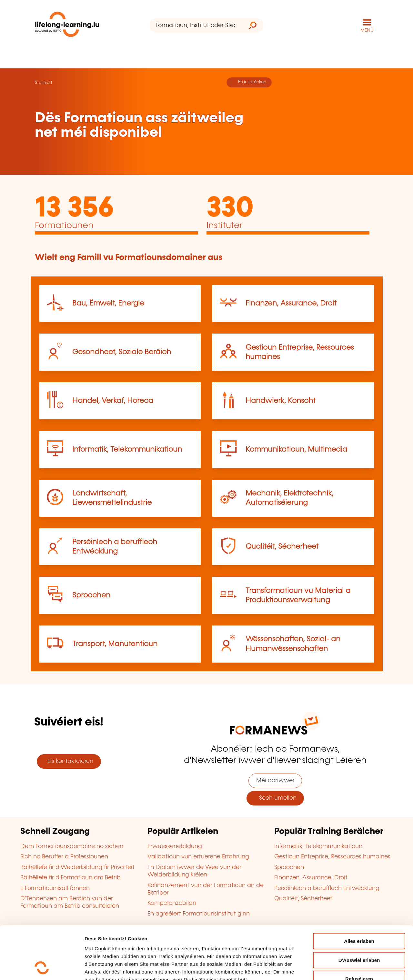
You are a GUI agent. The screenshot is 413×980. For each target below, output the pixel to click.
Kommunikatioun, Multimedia (296, 450)
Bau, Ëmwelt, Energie (108, 303)
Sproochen (91, 595)
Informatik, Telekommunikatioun (127, 450)
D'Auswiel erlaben (359, 910)
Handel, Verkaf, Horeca (113, 401)
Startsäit (44, 83)
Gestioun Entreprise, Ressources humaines (332, 857)
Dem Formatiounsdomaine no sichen (72, 846)
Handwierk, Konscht (281, 401)
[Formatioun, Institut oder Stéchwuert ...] (196, 25)
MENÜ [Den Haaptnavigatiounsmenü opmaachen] (367, 30)
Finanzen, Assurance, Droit (291, 303)
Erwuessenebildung (175, 846)
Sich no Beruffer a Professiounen (64, 857)
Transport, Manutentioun (115, 644)
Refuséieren (359, 929)
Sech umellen (275, 798)
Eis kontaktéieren (69, 761)
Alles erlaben (359, 891)
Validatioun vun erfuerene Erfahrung (198, 857)
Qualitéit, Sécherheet (282, 547)
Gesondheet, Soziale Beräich (122, 352)
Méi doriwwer (275, 781)
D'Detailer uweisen (106, 967)
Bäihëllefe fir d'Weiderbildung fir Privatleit (77, 867)
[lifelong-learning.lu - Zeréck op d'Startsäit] (67, 26)
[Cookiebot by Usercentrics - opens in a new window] (42, 967)
